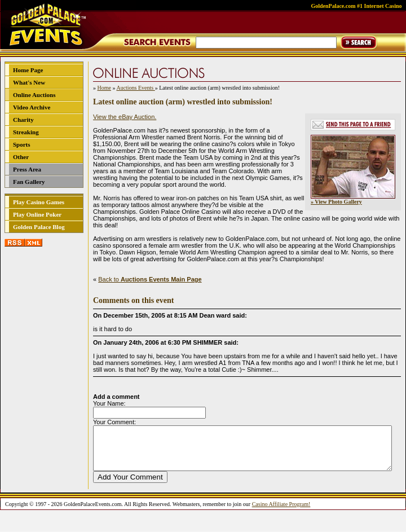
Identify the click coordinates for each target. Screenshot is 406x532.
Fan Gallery (29, 182)
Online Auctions (34, 95)
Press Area (27, 169)
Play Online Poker (37, 214)
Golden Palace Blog (39, 227)
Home (104, 88)
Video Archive (32, 107)
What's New (29, 82)
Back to (150, 279)
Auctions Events (135, 88)
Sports (22, 144)
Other (21, 157)
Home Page (28, 70)
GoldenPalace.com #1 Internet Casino (356, 6)
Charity (23, 120)
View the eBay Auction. (125, 117)
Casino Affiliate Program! (281, 513)
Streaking (26, 132)
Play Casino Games (39, 202)
